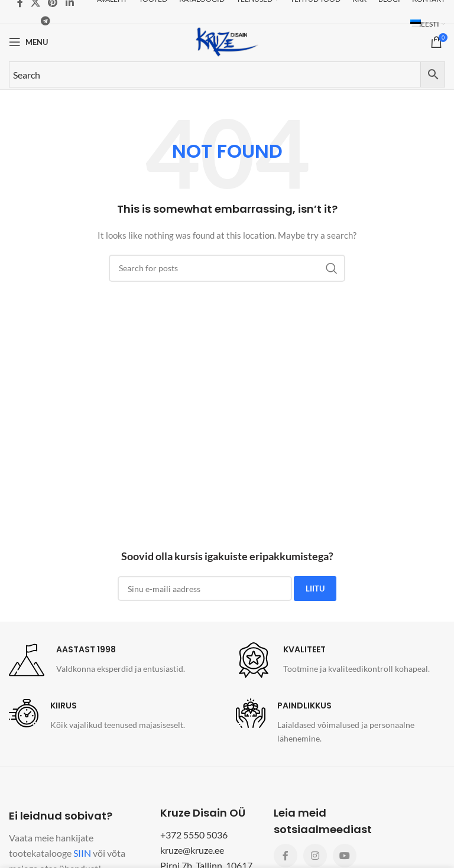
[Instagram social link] (315, 856)
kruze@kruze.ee (192, 850)
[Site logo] (227, 41)
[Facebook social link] (286, 856)
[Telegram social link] (45, 21)
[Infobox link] (97, 660)
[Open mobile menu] (28, 42)
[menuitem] (428, 24)
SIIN (82, 853)
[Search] (227, 268)
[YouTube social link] (345, 856)
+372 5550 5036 (194, 835)
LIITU (315, 589)
